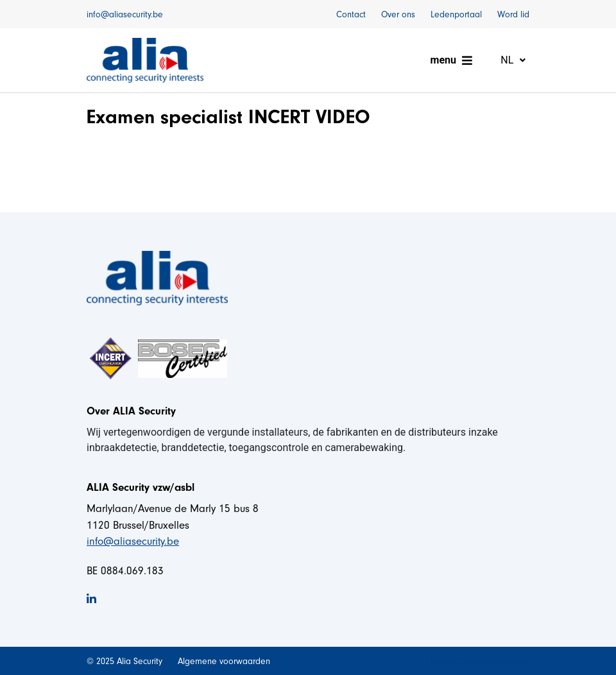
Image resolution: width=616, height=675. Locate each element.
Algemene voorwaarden (224, 661)
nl (508, 60)
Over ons (398, 14)
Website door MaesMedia (479, 661)
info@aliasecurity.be (125, 14)
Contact (351, 14)
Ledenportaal (456, 14)
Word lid (513, 14)
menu (443, 60)
